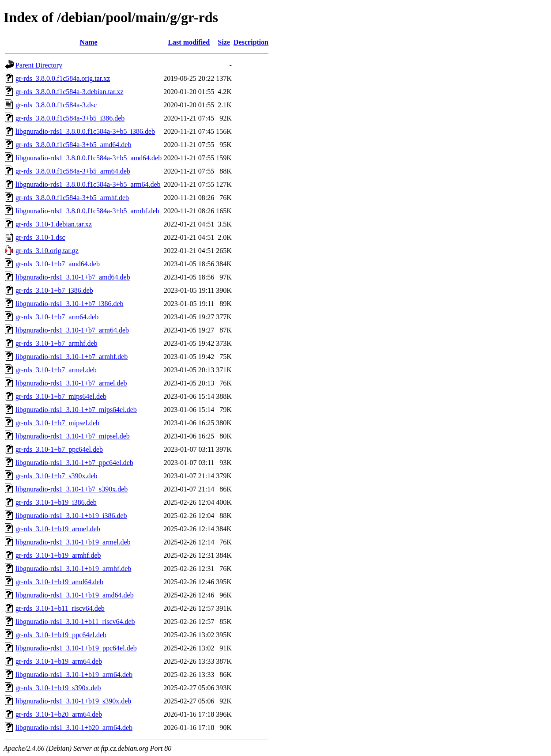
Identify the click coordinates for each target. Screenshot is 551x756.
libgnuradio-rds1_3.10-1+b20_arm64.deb (74, 728)
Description (251, 42)
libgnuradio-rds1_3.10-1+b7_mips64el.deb (76, 410)
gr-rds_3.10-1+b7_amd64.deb (58, 264)
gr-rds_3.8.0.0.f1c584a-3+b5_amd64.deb (73, 145)
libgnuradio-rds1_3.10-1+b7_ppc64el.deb (74, 463)
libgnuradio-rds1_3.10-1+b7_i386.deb (70, 304)
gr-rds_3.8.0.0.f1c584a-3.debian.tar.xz (70, 92)
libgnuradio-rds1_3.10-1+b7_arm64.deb (72, 330)
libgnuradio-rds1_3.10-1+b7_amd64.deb (73, 277)
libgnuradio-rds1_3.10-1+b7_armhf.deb (72, 357)
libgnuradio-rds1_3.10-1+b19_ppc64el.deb (76, 648)
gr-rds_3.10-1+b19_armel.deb (58, 529)
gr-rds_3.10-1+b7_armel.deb (56, 370)
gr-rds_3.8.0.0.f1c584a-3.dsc (56, 105)
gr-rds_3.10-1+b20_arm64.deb (59, 714)
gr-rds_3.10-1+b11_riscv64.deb (60, 608)
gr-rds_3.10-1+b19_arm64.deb (59, 661)
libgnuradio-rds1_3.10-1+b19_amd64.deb (75, 595)
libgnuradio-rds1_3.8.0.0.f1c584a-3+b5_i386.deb (85, 131)
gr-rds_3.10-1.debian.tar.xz (54, 224)
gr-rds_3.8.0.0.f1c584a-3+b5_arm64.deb (73, 171)
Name (89, 42)
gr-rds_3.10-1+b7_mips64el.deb (61, 396)
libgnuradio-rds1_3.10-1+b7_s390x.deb (72, 489)
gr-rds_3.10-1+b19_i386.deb (56, 502)
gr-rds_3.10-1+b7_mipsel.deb (57, 423)
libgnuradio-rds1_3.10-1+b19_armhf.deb (73, 569)
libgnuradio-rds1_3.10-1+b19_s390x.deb (73, 701)
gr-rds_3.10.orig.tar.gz (47, 251)
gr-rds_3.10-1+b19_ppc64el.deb (61, 635)
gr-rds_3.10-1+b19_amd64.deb (59, 582)
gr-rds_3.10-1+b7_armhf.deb (57, 343)
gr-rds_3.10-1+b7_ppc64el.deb (59, 449)
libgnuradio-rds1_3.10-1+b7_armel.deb (71, 383)
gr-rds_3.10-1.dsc (40, 237)
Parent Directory (39, 65)
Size (224, 42)
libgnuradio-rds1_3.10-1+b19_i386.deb (71, 516)
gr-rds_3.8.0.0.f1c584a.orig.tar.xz (63, 78)
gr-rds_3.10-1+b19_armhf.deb (58, 555)
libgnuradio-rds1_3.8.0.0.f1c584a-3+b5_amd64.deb (89, 158)
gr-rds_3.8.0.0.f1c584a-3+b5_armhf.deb (72, 198)
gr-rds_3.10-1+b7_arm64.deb (57, 317)
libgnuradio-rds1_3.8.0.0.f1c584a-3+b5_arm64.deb (88, 184)
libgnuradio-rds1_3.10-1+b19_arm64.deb (74, 675)
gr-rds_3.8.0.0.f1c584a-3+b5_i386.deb (70, 118)
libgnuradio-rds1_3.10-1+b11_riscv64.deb (75, 622)
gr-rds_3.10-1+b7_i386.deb (54, 290)
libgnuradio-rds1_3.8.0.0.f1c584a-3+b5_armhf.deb (87, 211)
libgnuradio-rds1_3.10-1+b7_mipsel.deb (73, 436)
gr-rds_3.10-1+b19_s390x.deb (58, 688)
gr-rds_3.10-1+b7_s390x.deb (57, 476)
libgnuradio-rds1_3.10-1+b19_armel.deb (73, 542)
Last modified (189, 42)
